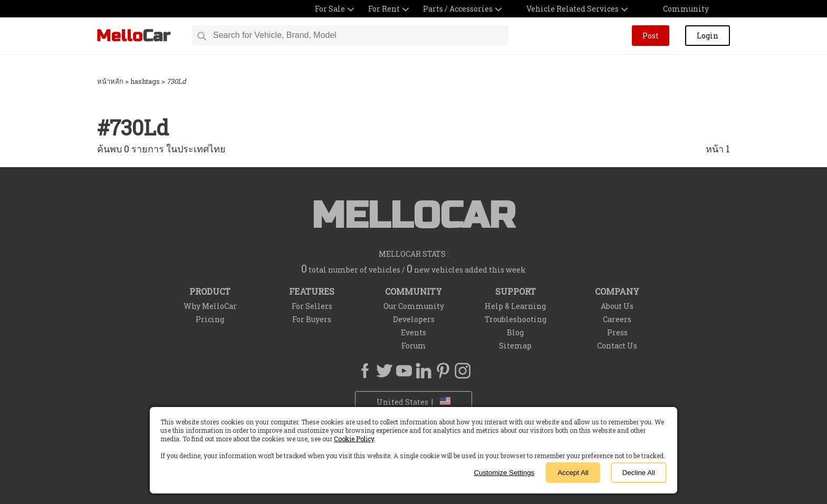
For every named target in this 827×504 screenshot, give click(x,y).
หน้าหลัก (110, 81)
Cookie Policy (354, 439)
